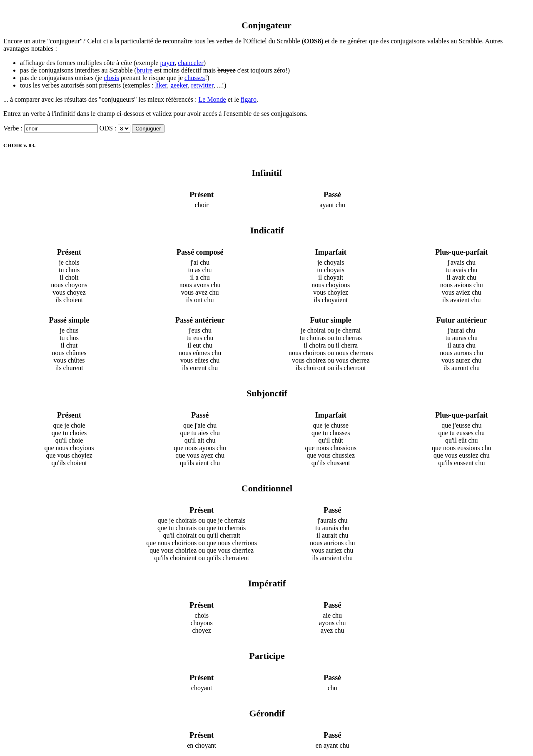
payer (167, 63)
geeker (179, 85)
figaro (249, 99)
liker (161, 85)
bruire (144, 70)
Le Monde (212, 99)
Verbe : (13, 128)
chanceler (191, 63)
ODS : (108, 128)
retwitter (202, 85)
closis (111, 78)
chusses (195, 78)
